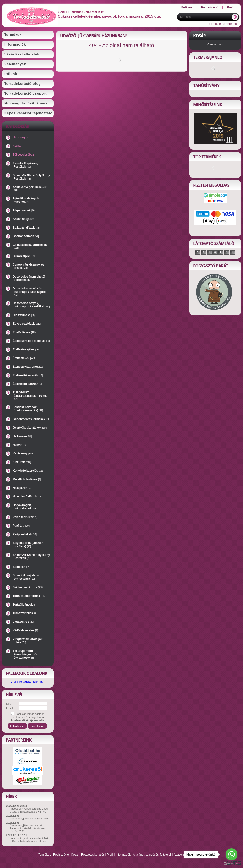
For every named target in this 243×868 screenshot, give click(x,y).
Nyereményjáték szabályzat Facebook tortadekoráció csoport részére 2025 (29, 828)
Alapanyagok (24, 210)
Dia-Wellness (24, 315)
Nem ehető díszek (28, 497)
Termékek (44, 855)
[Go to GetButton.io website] (232, 863)
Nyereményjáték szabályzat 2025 (29, 819)
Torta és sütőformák (29, 596)
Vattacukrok (23, 622)
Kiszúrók (22, 462)
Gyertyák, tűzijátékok (30, 428)
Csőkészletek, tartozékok (30, 246)
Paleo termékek (25, 517)
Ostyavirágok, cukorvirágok (25, 507)
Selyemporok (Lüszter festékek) (28, 545)
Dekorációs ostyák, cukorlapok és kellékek (31, 305)
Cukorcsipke (24, 256)
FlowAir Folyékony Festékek (25, 165)
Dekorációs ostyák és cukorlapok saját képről (29, 292)
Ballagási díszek (26, 228)
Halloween (22, 436)
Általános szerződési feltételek (152, 855)
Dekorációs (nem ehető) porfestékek (29, 278)
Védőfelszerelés (25, 630)
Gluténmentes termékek (31, 419)
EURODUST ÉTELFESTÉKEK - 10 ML (30, 396)
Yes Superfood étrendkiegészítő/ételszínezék (25, 654)
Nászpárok (22, 488)
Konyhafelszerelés (28, 471)
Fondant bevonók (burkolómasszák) (28, 409)
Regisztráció (61, 855)
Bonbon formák (26, 236)
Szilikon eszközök (28, 587)
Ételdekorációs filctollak (31, 341)
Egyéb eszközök (27, 324)
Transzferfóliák (25, 613)
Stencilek (21, 567)
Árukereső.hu (28, 773)
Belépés (187, 7)
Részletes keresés (93, 855)
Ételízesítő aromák (28, 375)
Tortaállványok (24, 605)
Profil (110, 855)
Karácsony (23, 453)
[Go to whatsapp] (232, 854)
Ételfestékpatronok (28, 367)
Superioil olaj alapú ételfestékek (26, 577)
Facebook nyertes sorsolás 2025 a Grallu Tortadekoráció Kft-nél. (29, 810)
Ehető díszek (25, 332)
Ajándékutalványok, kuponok (26, 200)
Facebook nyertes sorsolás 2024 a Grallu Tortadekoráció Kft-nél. (29, 840)
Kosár (75, 855)
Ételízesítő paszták (27, 384)
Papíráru (22, 526)
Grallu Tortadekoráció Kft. (26, 682)
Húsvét (20, 445)
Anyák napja (24, 219)
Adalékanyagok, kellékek (30, 188)
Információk (123, 855)
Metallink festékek (27, 479)
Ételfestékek (24, 358)
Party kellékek (25, 534)
